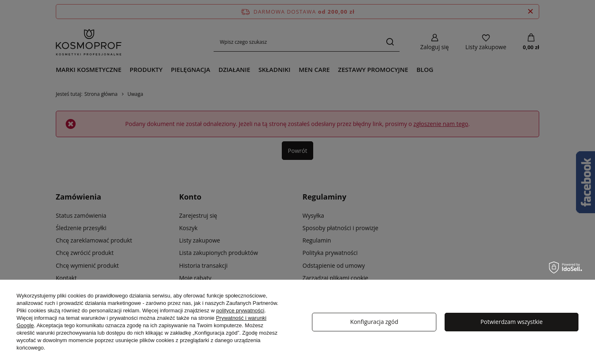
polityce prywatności (240, 310)
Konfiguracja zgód (374, 322)
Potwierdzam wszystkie (512, 322)
